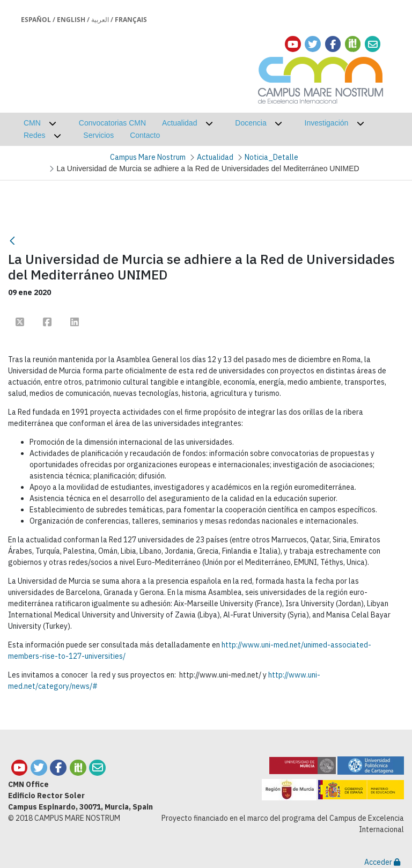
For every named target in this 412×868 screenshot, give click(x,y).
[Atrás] (12, 241)
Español (36, 20)
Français (131, 20)
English (71, 20)
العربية (100, 20)
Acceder (382, 862)
